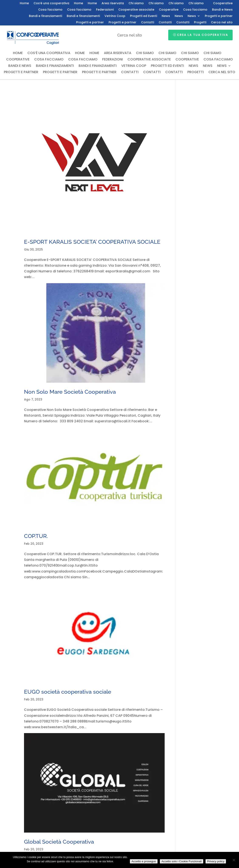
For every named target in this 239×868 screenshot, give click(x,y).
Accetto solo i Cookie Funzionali (182, 861)
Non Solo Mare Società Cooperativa (70, 392)
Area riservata (113, 3)
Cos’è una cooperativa (51, 3)
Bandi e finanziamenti (45, 16)
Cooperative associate (136, 10)
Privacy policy (216, 861)
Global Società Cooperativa (59, 842)
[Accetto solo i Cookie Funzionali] (234, 860)
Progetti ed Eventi (144, 16)
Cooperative (223, 3)
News (166, 16)
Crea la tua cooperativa (203, 35)
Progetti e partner (219, 16)
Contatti (148, 23)
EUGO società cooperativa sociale (68, 692)
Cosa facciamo (50, 10)
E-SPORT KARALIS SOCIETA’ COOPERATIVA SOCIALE (92, 242)
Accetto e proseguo (144, 861)
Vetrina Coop (115, 16)
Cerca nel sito (222, 23)
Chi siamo (136, 3)
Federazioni (105, 10)
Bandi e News (222, 10)
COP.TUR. (36, 536)
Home (24, 3)
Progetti (200, 23)
